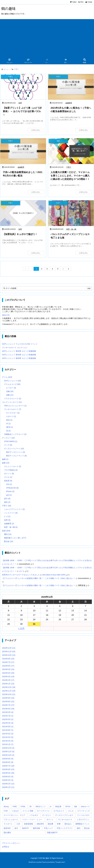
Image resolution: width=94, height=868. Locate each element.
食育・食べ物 (71, 229)
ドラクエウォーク (13, 399)
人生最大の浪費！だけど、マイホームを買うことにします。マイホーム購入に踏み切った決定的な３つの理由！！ (70, 176)
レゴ (7, 516)
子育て (69, 167)
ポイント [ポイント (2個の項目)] (50, 820)
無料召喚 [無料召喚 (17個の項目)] (36, 828)
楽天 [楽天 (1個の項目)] (16, 828)
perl (9, 495)
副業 (6, 463)
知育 (20, 103)
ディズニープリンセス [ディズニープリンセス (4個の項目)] (64, 815)
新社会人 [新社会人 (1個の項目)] (68, 824)
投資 (6, 531)
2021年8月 (8, 730)
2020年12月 (8, 748)
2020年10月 (8, 755)
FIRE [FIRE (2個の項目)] (15, 807)
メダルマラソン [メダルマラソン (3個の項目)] (83, 820)
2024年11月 (9, 652)
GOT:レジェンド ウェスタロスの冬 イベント (20, 344)
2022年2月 (8, 723)
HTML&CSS (12, 488)
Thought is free (60, 862)
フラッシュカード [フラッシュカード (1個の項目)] (11, 820)
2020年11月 (8, 752)
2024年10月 (9, 655)
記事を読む (36, 130)
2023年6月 (8, 709)
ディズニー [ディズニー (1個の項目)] (47, 815)
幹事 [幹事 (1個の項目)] (59, 824)
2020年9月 (8, 759)
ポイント (9, 474)
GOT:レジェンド (12, 381)
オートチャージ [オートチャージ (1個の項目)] (43, 811)
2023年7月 (8, 705)
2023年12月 (9, 687)
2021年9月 (8, 727)
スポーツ (11, 416)
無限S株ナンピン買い (15, 538)
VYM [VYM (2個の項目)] (6, 811)
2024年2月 (8, 680)
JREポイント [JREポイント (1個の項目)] (41, 807)
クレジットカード (13, 466)
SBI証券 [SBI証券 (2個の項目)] (58, 807)
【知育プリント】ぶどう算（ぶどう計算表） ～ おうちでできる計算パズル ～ (22, 111)
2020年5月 (8, 773)
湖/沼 (10, 427)
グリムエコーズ (12, 384)
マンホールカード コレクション (15, 348)
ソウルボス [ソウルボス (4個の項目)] (34, 815)
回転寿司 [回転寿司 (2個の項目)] (40, 824)
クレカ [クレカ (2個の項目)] (71, 811)
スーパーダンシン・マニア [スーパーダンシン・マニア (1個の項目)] (14, 815)
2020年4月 (8, 777)
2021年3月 (8, 737)
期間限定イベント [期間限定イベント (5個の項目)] (83, 824)
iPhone (10, 491)
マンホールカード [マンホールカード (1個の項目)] (65, 820)
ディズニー (8, 438)
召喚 (10, 391)
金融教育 (69, 103)
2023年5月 (8, 712)
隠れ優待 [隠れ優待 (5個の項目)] (7, 833)
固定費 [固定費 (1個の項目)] (50, 824)
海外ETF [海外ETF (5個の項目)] (25, 828)
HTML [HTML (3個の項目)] (23, 807)
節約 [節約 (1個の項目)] (79, 828)
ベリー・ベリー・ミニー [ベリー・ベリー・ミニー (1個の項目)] (32, 820)
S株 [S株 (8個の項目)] (75, 807)
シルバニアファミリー (14, 509)
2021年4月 (8, 734)
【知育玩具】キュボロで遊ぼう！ (20, 234)
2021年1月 (8, 744)
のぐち (22, 571)
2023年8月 (8, 702)
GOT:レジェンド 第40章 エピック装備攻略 (19, 351)
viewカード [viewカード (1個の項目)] (85, 807)
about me (6, 315)
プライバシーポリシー (11, 843)
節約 (7, 502)
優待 (8, 534)
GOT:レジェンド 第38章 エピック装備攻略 (19, 358)
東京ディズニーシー (16, 452)
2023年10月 (9, 694)
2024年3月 (8, 677)
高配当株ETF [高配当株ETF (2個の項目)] (52, 833)
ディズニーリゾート (14, 449)
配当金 (9, 541)
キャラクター (13, 413)
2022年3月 (8, 719)
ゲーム (7, 377)
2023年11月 (9, 691)
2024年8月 (8, 659)
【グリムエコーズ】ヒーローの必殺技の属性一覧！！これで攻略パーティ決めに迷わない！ (39, 578)
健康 (5, 459)
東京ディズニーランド (16, 456)
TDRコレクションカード (15, 406)
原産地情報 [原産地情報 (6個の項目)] (28, 824)
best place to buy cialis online (54, 575)
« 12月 (21, 628)
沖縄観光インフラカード (15, 434)
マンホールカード (13, 409)
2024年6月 (8, 666)
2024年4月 (8, 673)
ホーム (6, 69)
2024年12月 (9, 648)
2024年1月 (8, 684)
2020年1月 (8, 787)
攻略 (10, 395)
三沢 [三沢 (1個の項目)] (18, 824)
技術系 (8, 481)
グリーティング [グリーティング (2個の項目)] (84, 811)
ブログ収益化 (11, 470)
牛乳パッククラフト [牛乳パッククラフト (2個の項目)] (65, 828)
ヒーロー (11, 388)
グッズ (8, 445)
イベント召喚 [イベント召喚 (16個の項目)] (28, 811)
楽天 (7, 499)
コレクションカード (12, 402)
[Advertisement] (47, 38)
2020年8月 (8, 762)
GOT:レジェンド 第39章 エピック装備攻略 (19, 355)
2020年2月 (8, 784)
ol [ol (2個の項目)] (51, 807)
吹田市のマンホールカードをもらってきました (21, 575)
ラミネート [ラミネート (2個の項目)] (8, 824)
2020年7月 (8, 766)
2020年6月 (8, 769)
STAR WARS (11, 441)
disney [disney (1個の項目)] (6, 807)
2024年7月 (8, 662)
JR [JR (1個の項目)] (30, 807)
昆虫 (9, 420)
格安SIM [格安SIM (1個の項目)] (7, 828)
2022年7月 (8, 716)
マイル (8, 477)
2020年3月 (8, 780)
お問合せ (6, 847)
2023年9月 (8, 698)
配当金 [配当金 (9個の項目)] (87, 828)
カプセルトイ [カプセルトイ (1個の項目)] (59, 811)
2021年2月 (8, 741)
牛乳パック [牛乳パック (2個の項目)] (48, 828)
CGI (9, 484)
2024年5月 (8, 669)
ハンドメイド (11, 513)
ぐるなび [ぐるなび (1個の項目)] (15, 811)
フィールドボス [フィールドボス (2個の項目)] (83, 815)
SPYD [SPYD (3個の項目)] (68, 807)
